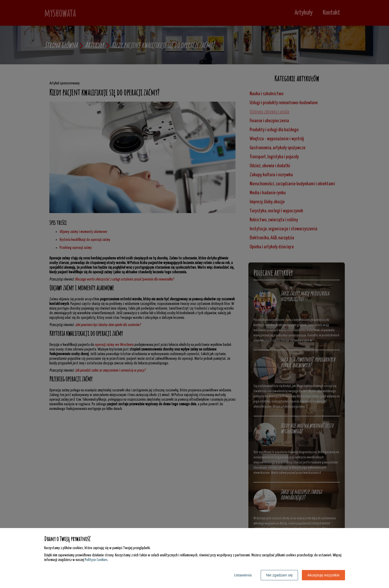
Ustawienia (243, 575)
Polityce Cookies (96, 560)
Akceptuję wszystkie (323, 575)
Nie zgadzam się (279, 575)
